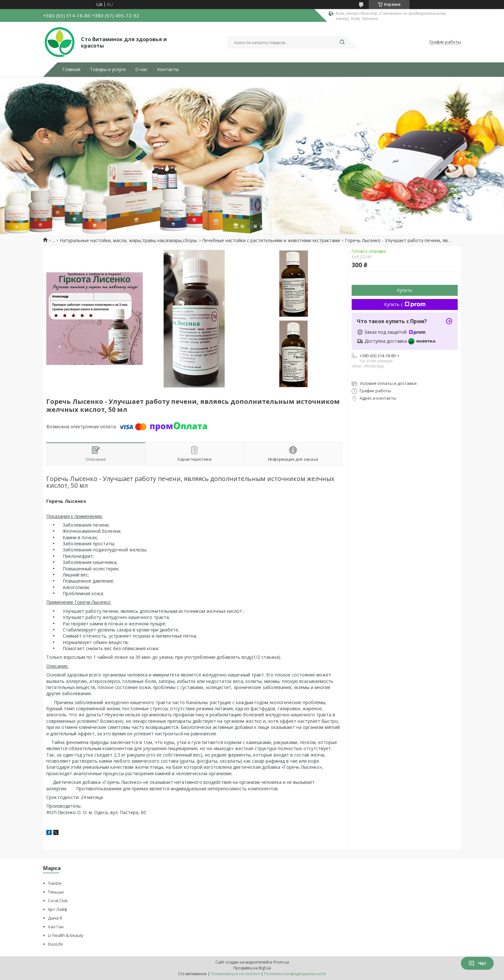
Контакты (168, 69)
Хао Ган (56, 927)
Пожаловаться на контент (235, 974)
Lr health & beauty (66, 935)
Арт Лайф (58, 909)
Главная (71, 69)
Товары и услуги (108, 69)
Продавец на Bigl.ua (252, 968)
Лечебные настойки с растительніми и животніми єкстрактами (271, 240)
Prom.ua (281, 962)
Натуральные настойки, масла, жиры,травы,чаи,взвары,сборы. (129, 240)
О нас (141, 69)
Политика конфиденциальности (295, 974)
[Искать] (342, 42)
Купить (405, 290)
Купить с (405, 304)
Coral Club (58, 901)
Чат (477, 963)
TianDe (55, 883)
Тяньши (56, 892)
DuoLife (55, 944)
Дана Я (55, 918)
